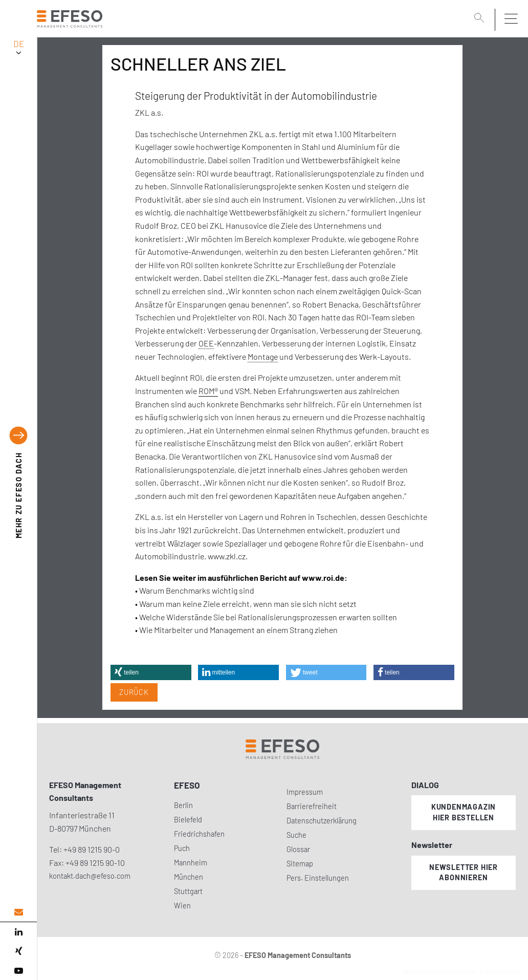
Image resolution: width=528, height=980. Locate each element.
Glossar (298, 849)
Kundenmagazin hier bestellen (464, 812)
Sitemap (300, 864)
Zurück (134, 692)
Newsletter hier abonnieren (464, 873)
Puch (182, 848)
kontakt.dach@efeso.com (90, 876)
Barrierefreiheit (312, 806)
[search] (481, 19)
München (189, 877)
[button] (151, 672)
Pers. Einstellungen (318, 878)
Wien (182, 906)
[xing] (18, 951)
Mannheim (191, 863)
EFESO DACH (19, 495)
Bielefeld (188, 820)
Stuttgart (188, 891)
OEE (206, 343)
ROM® (208, 391)
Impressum (305, 792)
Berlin (183, 805)
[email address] (18, 912)
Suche (296, 835)
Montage (263, 356)
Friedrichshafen (199, 834)
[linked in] (18, 932)
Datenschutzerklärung (322, 821)
